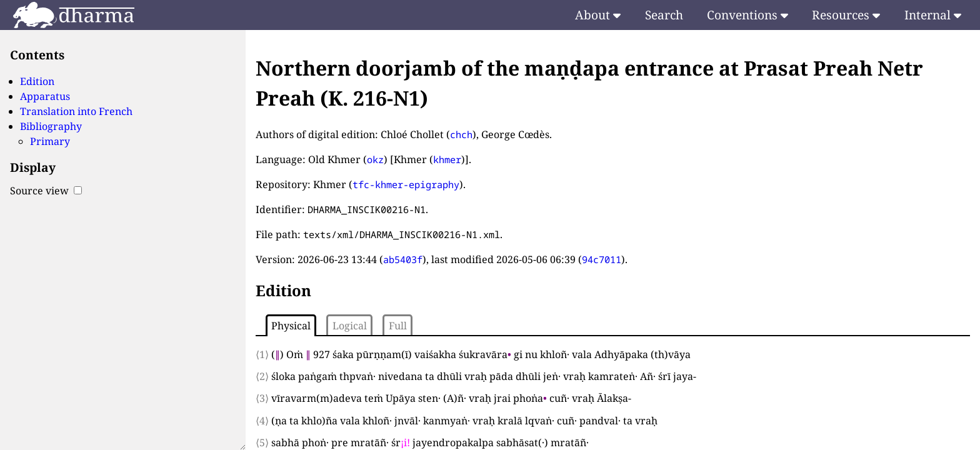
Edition (37, 81)
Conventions (747, 15)
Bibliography (51, 126)
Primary (50, 141)
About (598, 15)
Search (664, 15)
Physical (291, 326)
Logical (350, 326)
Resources (846, 15)
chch (461, 134)
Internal (933, 15)
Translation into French (76, 111)
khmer (447, 159)
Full (398, 326)
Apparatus (45, 96)
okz (375, 159)
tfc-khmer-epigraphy (406, 184)
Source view (46, 191)
